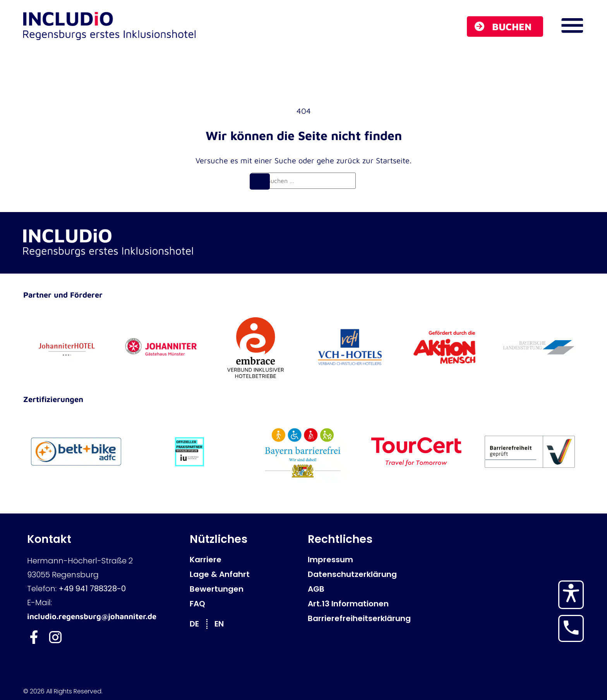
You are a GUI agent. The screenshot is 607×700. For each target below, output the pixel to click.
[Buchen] (505, 27)
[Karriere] (245, 560)
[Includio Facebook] (34, 637)
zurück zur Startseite (373, 160)
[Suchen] (260, 181)
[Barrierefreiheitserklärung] (363, 618)
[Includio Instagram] (55, 637)
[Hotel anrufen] (571, 628)
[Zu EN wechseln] (223, 624)
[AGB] (363, 589)
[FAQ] (245, 604)
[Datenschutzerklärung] (363, 574)
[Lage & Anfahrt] (245, 574)
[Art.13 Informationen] (363, 604)
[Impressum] (363, 560)
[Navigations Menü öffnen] (572, 26)
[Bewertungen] (245, 589)
